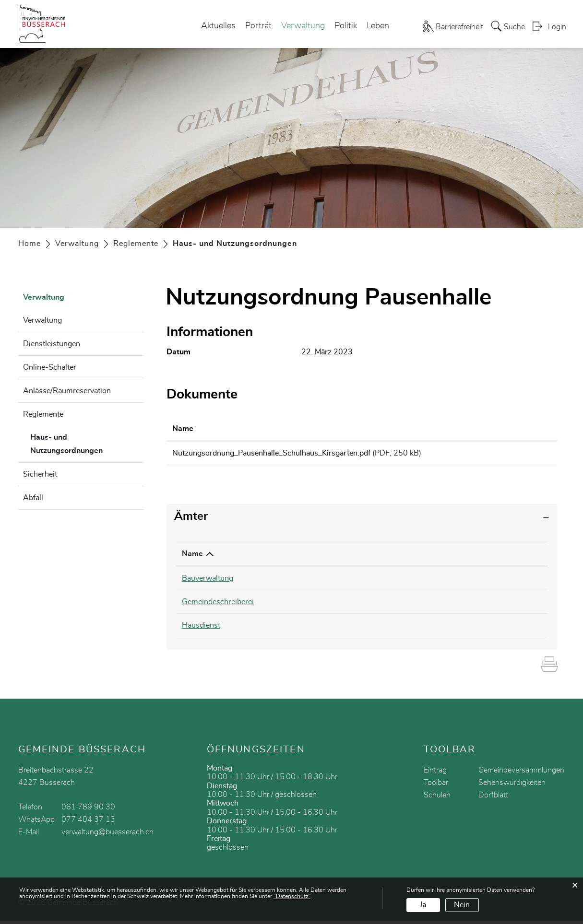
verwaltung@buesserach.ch (107, 835)
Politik (346, 26)
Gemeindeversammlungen (521, 773)
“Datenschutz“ (292, 896)
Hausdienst (201, 629)
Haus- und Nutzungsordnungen (87, 444)
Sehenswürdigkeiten (512, 786)
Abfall (33, 498)
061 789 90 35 (325, 582)
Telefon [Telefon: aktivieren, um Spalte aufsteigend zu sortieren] (311, 557)
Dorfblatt (493, 798)
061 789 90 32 (325, 605)
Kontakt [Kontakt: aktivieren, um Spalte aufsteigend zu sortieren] (403, 557)
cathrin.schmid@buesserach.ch (442, 605)
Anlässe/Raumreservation (67, 391)
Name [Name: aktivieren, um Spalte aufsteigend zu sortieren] (183, 429)
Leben (378, 26)
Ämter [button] (191, 520)
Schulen (437, 798)
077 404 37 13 (88, 823)
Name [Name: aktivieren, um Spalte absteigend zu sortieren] (192, 557)
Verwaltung (303, 26)
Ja (423, 905)
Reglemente (43, 414)
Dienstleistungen (52, 344)
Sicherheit (40, 474)
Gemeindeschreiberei (218, 605)
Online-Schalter (50, 367)
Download (525, 455)
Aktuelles (218, 26)
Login (557, 27)
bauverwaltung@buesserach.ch (442, 582)
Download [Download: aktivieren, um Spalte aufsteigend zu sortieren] (517, 429)
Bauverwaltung (208, 582)
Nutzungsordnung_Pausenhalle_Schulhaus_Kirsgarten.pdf (271, 453)
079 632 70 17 (325, 629)
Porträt (258, 26)
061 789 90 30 (88, 810)
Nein (462, 905)
